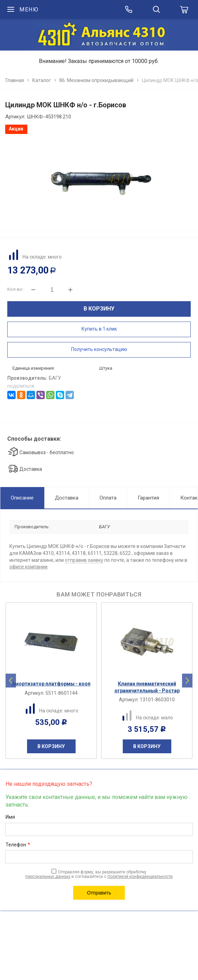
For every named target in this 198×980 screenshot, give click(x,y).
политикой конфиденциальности (140, 876)
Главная (15, 80)
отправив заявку (84, 560)
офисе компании (28, 567)
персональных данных (48, 876)
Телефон (18, 845)
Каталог (42, 80)
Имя (10, 817)
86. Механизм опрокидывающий (96, 80)
